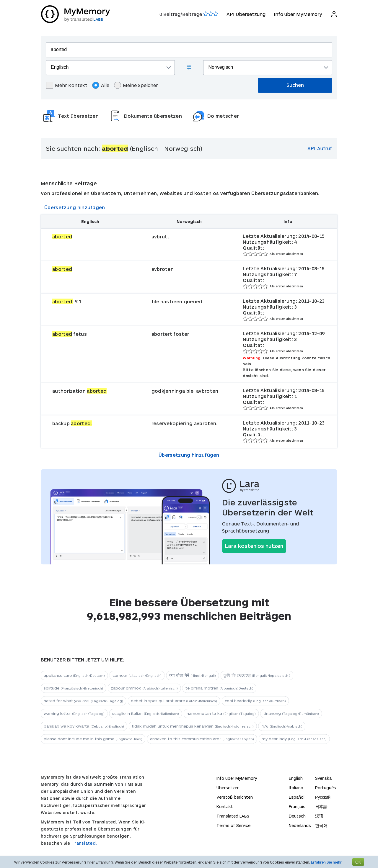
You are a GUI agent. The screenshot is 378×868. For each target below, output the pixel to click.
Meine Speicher (136, 85)
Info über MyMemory (298, 14)
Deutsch (297, 816)
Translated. (84, 843)
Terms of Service (233, 825)
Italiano (296, 788)
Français (297, 806)
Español (297, 797)
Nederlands (300, 825)
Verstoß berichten (235, 797)
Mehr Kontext (67, 85)
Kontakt (225, 806)
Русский (323, 797)
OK (358, 862)
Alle (101, 85)
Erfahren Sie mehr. (327, 862)
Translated (233, 816)
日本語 (321, 806)
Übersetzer (228, 788)
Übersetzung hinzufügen (75, 207)
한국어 (321, 825)
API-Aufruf (320, 148)
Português (326, 788)
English (296, 778)
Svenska (323, 778)
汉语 (319, 816)
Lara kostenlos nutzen (254, 546)
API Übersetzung (246, 14)
